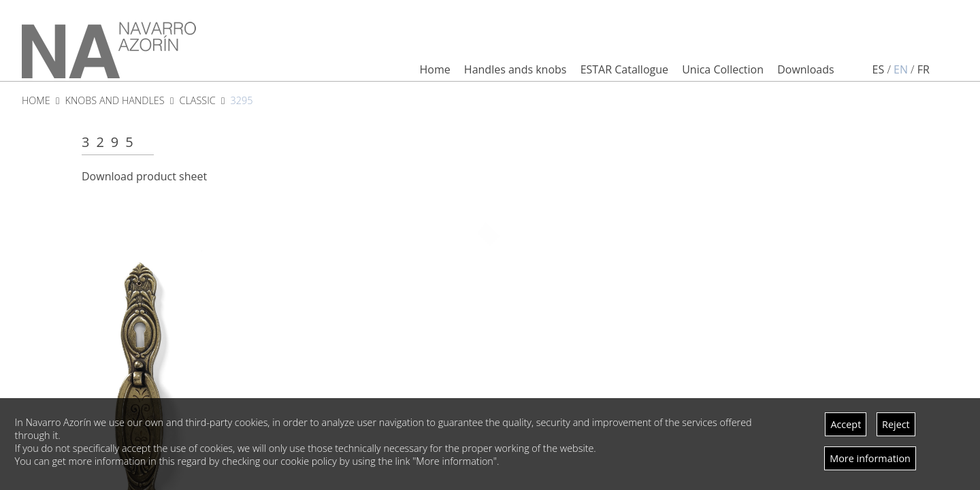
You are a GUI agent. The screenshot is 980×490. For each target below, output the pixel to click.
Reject (896, 424)
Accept (846, 424)
